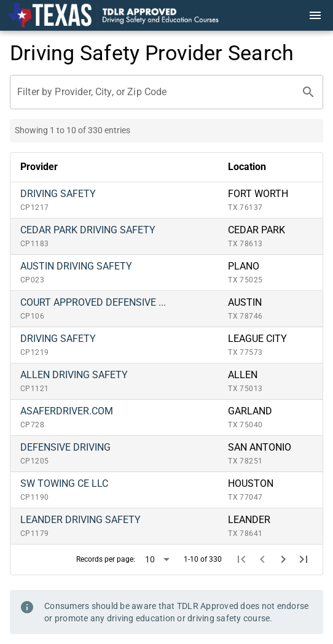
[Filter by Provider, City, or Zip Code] (155, 92)
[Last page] (304, 559)
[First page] (242, 559)
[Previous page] (262, 559)
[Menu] (315, 15)
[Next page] (283, 559)
